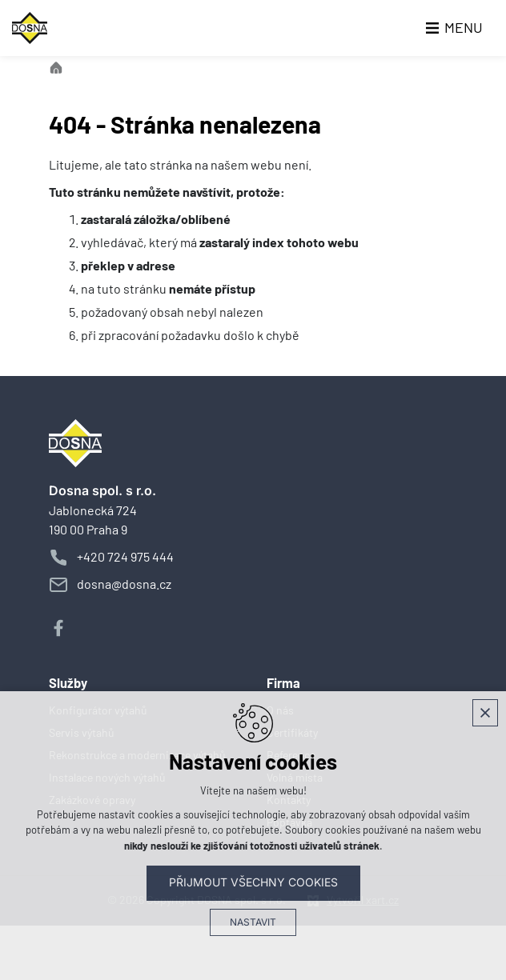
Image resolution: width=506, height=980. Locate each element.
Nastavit (253, 922)
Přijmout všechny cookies (253, 882)
